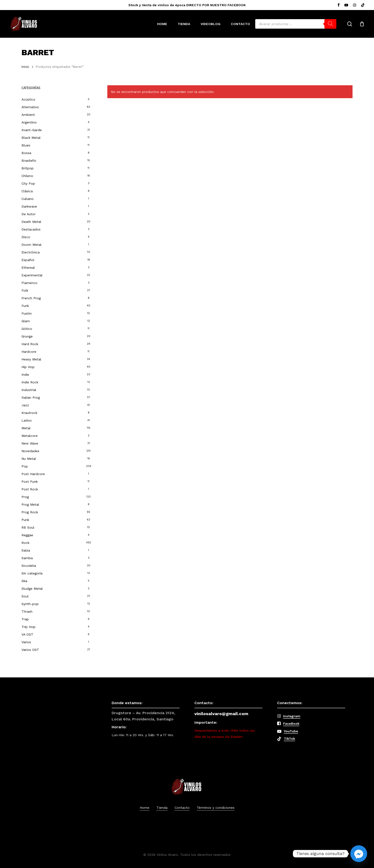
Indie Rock (30, 382)
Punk (25, 520)
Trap (25, 619)
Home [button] (145, 808)
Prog (25, 497)
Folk (25, 290)
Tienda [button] (162, 808)
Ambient (28, 115)
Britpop (28, 168)
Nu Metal (29, 459)
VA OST (27, 634)
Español (28, 260)
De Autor (29, 214)
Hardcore (29, 352)
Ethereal (28, 268)
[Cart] (362, 24)
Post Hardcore (33, 474)
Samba (27, 558)
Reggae (27, 535)
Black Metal (31, 138)
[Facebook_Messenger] (359, 854)
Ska (24, 581)
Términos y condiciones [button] (216, 808)
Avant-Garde (32, 130)
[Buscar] (330, 24)
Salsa (26, 550)
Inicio (25, 67)
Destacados (31, 229)
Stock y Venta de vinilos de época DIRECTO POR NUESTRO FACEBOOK (187, 5)
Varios (26, 642)
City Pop (28, 183)
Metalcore (30, 436)
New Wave (30, 443)
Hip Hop (28, 367)
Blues (26, 145)
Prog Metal (30, 504)
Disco (26, 237)
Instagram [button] (292, 716)
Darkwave (29, 206)
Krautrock (29, 413)
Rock (25, 543)
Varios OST (30, 650)
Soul (25, 596)
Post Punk (30, 482)
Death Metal (31, 222)
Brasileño (29, 161)
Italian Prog (31, 397)
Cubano (28, 199)
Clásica (27, 191)
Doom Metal (31, 245)
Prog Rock (30, 512)
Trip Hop (29, 627)
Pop (25, 466)
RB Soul (28, 527)
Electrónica (31, 252)
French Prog (31, 298)
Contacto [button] (182, 808)
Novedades (30, 451)
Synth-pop (30, 604)
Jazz (25, 405)
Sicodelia (29, 566)
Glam (26, 321)
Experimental (32, 275)
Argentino (29, 122)
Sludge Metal (32, 589)
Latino (27, 420)
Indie (25, 375)
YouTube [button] (291, 731)
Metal (26, 428)
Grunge (27, 336)
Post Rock (30, 489)
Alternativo (30, 107)
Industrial (29, 390)
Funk (25, 306)
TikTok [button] (289, 739)
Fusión (27, 313)
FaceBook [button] (291, 723)
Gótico (27, 329)
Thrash (27, 611)
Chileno (27, 176)
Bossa (26, 153)
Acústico (28, 99)
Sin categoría (32, 573)
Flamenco (29, 283)
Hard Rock (30, 344)
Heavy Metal (31, 359)
